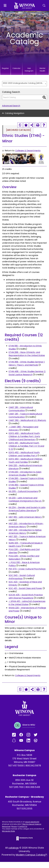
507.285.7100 (16, 787)
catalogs (14, 848)
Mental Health (42, 70)
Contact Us (23, 826)
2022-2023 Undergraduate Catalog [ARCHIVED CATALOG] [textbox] (23, 83)
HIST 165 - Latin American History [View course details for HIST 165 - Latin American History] (25, 517)
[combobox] (25, 84)
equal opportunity (32, 822)
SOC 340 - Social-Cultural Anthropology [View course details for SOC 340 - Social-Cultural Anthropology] (22, 577)
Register (5, 68)
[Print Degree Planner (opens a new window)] (20, 125)
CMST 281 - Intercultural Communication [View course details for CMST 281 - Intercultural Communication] (21, 409)
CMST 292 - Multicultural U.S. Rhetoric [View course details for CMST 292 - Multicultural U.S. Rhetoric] (27, 420)
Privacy (14, 826)
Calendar (17, 68)
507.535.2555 (25, 809)
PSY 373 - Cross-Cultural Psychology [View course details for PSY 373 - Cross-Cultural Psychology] (27, 569)
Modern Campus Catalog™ (31, 855)
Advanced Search (11, 106)
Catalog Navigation (15, 113)
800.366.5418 (33, 787)
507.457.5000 (16, 766)
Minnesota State (8, 831)
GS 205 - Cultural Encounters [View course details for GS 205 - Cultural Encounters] (23, 491)
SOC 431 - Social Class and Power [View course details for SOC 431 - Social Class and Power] (25, 588)
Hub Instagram (29, 70)
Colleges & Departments (28, 151)
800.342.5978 (33, 766)
